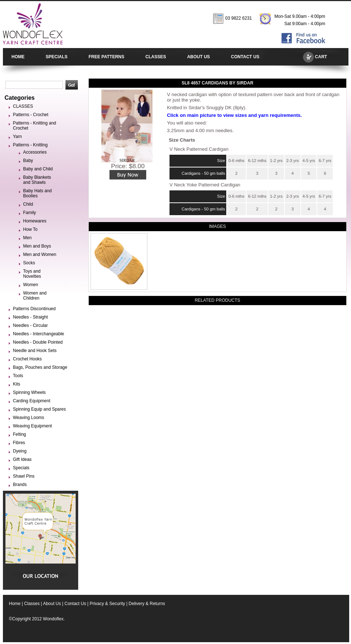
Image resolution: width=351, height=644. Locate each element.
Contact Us (75, 604)
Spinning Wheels (29, 392)
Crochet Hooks (27, 359)
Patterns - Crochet (31, 115)
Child (28, 204)
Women (31, 285)
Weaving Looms (29, 418)
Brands (20, 485)
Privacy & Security (107, 604)
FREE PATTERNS (107, 57)
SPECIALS (57, 57)
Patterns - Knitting (30, 145)
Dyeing (20, 451)
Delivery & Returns (147, 604)
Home (15, 604)
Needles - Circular (31, 325)
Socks (29, 263)
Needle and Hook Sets (35, 351)
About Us (52, 604)
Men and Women (40, 254)
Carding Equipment (32, 401)
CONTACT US (245, 57)
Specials (21, 468)
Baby (28, 161)
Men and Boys (37, 246)
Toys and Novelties (32, 274)
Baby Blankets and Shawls (37, 180)
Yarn (17, 137)
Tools (18, 376)
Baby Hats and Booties (38, 193)
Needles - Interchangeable (39, 334)
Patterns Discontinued (34, 309)
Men (27, 238)
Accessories (35, 152)
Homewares (35, 221)
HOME (18, 57)
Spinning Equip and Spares (39, 409)
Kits (17, 384)
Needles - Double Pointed (38, 342)
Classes (32, 604)
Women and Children (35, 296)
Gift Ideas (22, 459)
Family (30, 213)
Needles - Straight (31, 317)
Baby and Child (38, 169)
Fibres (19, 443)
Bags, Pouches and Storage (40, 367)
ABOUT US (198, 57)
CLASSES (156, 57)
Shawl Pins (24, 476)
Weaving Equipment (33, 426)
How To (31, 229)
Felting (20, 434)
